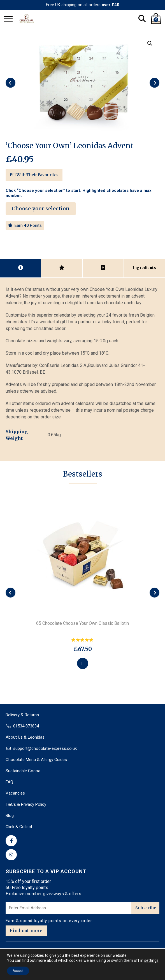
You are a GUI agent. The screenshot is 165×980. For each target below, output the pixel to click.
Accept (18, 971)
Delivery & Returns (22, 715)
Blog (10, 816)
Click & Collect (19, 827)
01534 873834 (26, 726)
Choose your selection (41, 209)
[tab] (21, 268)
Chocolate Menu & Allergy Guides (36, 760)
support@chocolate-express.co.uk (45, 748)
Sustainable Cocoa (23, 771)
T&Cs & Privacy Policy (26, 804)
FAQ (9, 782)
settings (151, 960)
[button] (150, 43)
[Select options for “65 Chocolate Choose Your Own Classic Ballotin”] (83, 663)
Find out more (26, 931)
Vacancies (15, 793)
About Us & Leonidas (25, 737)
